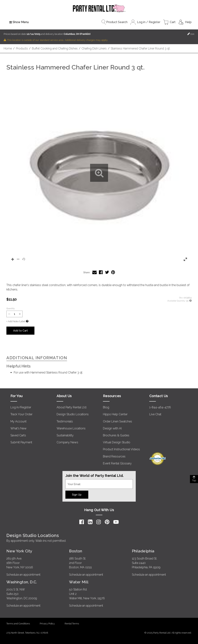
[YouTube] (116, 522)
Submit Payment (21, 442)
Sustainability (65, 435)
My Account (18, 421)
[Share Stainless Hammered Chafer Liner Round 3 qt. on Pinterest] (113, 272)
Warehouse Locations (71, 428)
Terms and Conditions (18, 624)
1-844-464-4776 (160, 407)
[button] (99, 173)
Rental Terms (72, 624)
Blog (106, 407)
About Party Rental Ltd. (72, 407)
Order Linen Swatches (117, 421)
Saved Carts (18, 435)
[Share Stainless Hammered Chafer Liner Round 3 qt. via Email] (95, 272)
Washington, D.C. (22, 582)
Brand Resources (114, 456)
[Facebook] (82, 522)
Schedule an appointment (23, 575)
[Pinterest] (107, 522)
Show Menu (19, 22)
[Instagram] (99, 522)
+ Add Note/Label (16, 321)
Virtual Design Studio (117, 442)
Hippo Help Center (115, 414)
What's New (18, 428)
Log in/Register (21, 407)
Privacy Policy (47, 624)
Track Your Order (21, 414)
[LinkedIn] (90, 522)
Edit (191, 34)
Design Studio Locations (73, 414)
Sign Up (77, 495)
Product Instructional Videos (121, 449)
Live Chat (155, 414)
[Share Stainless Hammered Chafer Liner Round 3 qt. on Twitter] (107, 272)
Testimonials (65, 421)
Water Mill (79, 582)
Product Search (114, 22)
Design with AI (112, 428)
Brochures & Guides (116, 435)
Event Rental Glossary (117, 463)
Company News (67, 442)
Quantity (11, 308)
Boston (76, 551)
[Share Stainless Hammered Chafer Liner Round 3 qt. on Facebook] (101, 272)
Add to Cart (21, 331)
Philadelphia (143, 551)
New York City (19, 551)
